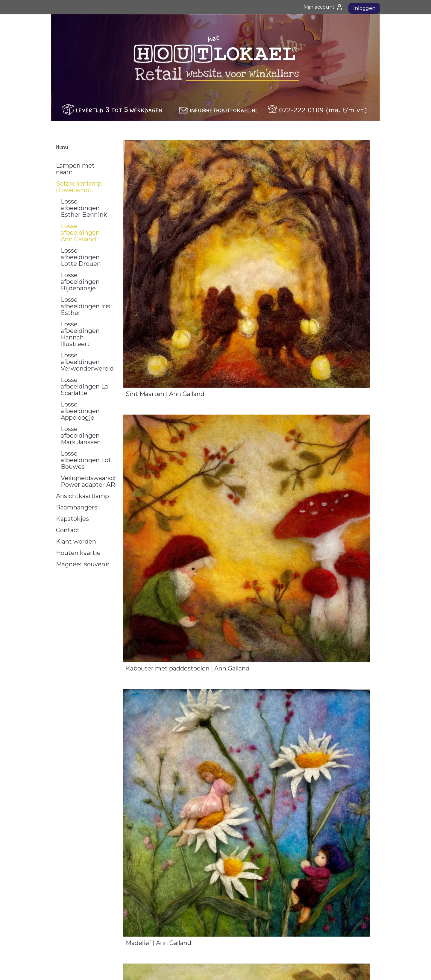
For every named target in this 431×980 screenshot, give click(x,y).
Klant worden (76, 541)
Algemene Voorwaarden (79, 923)
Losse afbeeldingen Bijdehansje (80, 282)
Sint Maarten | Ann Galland (165, 272)
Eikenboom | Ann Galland (295, 425)
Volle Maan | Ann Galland (162, 577)
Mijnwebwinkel (284, 969)
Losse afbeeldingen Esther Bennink (84, 208)
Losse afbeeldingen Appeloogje (80, 411)
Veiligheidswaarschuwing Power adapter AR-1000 (89, 481)
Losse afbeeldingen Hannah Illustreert (80, 334)
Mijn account (323, 7)
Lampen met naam (75, 169)
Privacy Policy (68, 930)
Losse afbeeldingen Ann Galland (80, 233)
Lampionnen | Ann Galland (165, 730)
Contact (68, 530)
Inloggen (364, 8)
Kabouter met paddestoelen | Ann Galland (308, 275)
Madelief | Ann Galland (158, 425)
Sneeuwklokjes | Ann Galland (300, 577)
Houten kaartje (78, 553)
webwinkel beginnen (232, 969)
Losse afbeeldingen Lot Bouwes (86, 460)
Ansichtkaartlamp (82, 496)
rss (210, 969)
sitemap (198, 969)
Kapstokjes (72, 519)
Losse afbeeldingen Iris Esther (85, 306)
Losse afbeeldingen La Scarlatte (84, 386)
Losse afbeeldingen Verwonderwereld (87, 362)
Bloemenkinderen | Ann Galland (304, 730)
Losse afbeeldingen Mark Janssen (81, 436)
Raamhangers (77, 507)
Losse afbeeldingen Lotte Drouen (81, 257)
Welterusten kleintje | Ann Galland (176, 883)
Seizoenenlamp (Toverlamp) (79, 187)
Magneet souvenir (83, 564)
